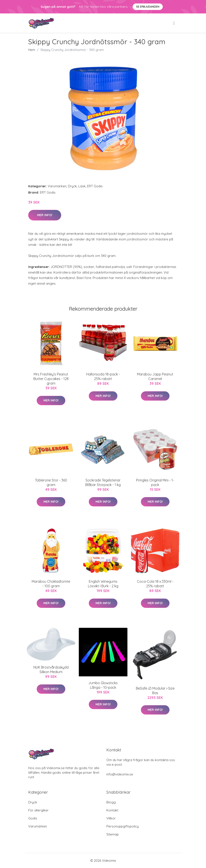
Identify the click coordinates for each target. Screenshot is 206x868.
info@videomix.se (120, 774)
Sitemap (113, 834)
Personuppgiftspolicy (123, 826)
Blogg (111, 802)
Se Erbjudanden (148, 7)
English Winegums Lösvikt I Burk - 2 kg (103, 584)
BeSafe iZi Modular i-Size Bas (155, 691)
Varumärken (57, 186)
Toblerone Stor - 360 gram (51, 482)
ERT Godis (95, 186)
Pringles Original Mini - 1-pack (155, 482)
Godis (33, 818)
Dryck (72, 186)
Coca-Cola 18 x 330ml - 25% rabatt (155, 584)
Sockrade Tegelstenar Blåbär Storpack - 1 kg (103, 482)
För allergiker (38, 810)
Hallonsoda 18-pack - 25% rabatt (103, 376)
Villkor (111, 818)
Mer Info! (45, 215)
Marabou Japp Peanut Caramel (155, 376)
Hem (32, 50)
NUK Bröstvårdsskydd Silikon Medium (51, 670)
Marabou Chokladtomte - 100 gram (51, 584)
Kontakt (112, 810)
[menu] (174, 23)
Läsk (82, 186)
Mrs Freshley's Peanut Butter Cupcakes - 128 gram (51, 379)
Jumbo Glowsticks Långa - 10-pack (103, 685)
